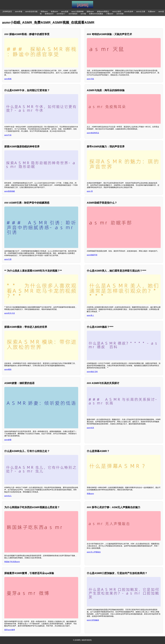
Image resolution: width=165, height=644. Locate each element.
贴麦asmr (55, 12)
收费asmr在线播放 (96, 14)
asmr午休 (8, 135)
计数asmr (110, 14)
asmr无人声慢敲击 (94, 552)
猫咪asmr (90, 12)
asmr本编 (19, 12)
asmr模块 (8, 369)
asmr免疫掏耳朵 (93, 133)
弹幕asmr (44, 12)
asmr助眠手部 (92, 255)
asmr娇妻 (8, 440)
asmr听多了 (61, 14)
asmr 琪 (90, 191)
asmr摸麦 (65, 12)
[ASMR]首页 (7, 12)
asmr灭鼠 (90, 79)
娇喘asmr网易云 (103, 12)
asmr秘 (83, 14)
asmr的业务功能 (31, 12)
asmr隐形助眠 (10, 191)
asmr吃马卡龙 (10, 313)
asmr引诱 (8, 259)
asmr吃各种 (129, 12)
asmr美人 (90, 315)
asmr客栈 (8, 79)
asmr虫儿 (8, 496)
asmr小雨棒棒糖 (78, 12)
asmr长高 (90, 428)
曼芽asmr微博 (10, 630)
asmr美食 (120, 14)
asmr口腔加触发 (93, 620)
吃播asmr (152, 12)
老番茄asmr (49, 14)
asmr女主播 (141, 12)
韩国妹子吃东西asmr (12, 562)
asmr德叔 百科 (92, 372)
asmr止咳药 (117, 12)
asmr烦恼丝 (73, 14)
